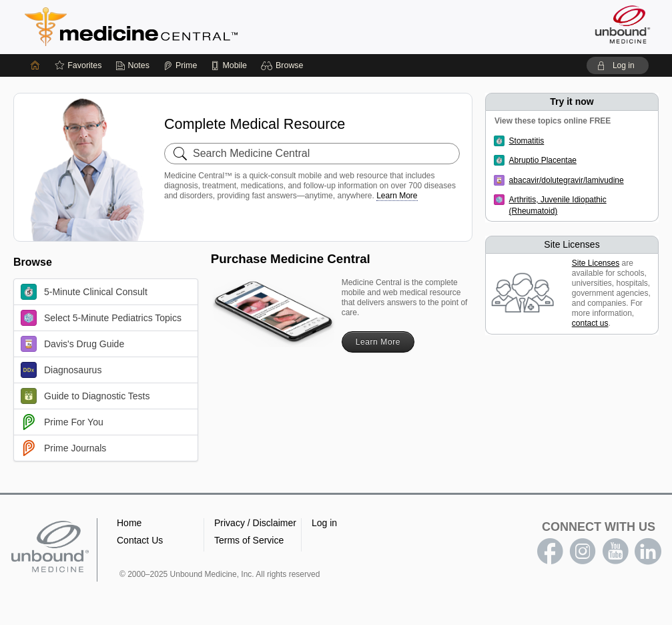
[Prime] (180, 65)
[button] (284, 65)
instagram (583, 552)
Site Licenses (596, 263)
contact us (590, 323)
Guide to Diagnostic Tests (85, 396)
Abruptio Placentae (543, 160)
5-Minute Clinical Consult (84, 292)
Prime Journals (63, 448)
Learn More (397, 196)
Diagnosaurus (61, 370)
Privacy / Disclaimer (255, 523)
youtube (615, 552)
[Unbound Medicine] (623, 24)
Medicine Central (190, 27)
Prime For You (62, 422)
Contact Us (140, 540)
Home (129, 523)
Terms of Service (249, 540)
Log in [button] (324, 523)
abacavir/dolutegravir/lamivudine (567, 180)
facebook (550, 552)
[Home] (35, 65)
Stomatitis (527, 141)
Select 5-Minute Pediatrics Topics (101, 318)
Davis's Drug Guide (72, 344)
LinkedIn (648, 552)
